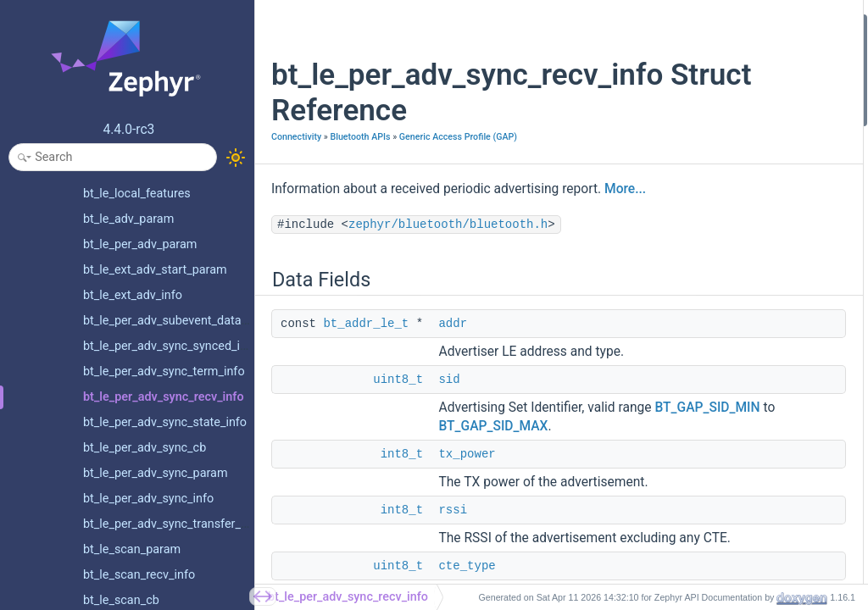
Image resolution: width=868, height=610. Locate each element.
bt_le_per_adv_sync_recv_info (348, 597)
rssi (651, 115)
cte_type (663, 138)
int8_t (402, 552)
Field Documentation (681, 183)
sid (449, 440)
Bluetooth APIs (360, 137)
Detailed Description (679, 161)
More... (334, 230)
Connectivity (296, 137)
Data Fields (657, 24)
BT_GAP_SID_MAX (493, 524)
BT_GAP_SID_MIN (491, 505)
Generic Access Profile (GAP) (330, 155)
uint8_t (398, 440)
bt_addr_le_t (366, 365)
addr (453, 365)
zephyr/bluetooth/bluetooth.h (448, 266)
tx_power (467, 552)
